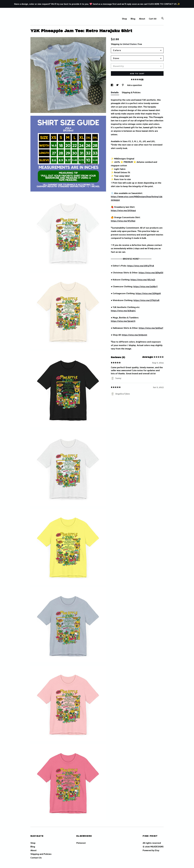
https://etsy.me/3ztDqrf (151, 328)
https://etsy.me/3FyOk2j (123, 221)
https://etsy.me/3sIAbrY (145, 286)
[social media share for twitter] (118, 85)
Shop (124, 19)
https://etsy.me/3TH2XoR (146, 300)
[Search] (163, 19)
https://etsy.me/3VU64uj (123, 210)
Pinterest (81, 843)
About (142, 19)
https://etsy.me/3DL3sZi (143, 279)
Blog (133, 19)
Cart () (153, 19)
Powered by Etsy (151, 850)
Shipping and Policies (41, 854)
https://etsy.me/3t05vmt (134, 335)
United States (130, 44)
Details (115, 92)
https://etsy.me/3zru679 (123, 321)
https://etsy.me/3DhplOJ (151, 272)
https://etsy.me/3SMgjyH (148, 293)
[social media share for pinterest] (123, 85)
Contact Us (36, 858)
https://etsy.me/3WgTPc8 (141, 266)
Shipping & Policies (131, 92)
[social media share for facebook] (112, 85)
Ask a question (135, 85)
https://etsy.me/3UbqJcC (123, 311)
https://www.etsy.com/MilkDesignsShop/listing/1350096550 (137, 198)
